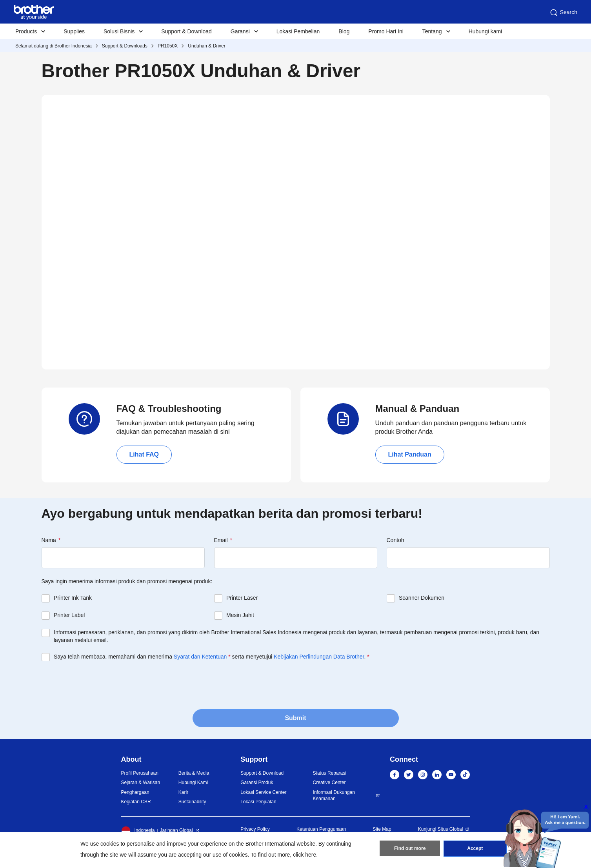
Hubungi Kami (193, 782)
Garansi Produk (257, 782)
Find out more (410, 849)
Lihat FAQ (144, 454)
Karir (183, 792)
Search (563, 13)
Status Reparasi (330, 773)
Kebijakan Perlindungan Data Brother (319, 657)
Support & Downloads (125, 46)
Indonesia (138, 831)
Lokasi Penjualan (258, 802)
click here (305, 855)
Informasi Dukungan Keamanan (334, 796)
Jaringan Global (176, 830)
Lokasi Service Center (263, 792)
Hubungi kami (486, 31)
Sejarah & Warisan (141, 782)
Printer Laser (242, 598)
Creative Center (329, 782)
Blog (344, 31)
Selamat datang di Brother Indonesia (54, 46)
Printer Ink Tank (73, 598)
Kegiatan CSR (136, 802)
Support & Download (186, 31)
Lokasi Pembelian (298, 31)
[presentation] (101, 684)
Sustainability (192, 802)
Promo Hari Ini (386, 31)
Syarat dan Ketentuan (200, 657)
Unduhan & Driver (206, 46)
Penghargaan (135, 792)
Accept (475, 849)
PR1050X (168, 46)
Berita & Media (194, 773)
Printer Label (69, 615)
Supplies (74, 31)
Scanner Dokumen (422, 598)
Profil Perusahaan (140, 773)
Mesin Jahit (240, 615)
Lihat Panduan (410, 454)
